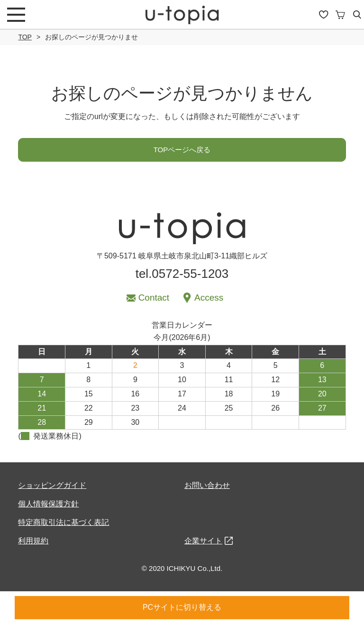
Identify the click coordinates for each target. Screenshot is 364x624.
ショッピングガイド (52, 485)
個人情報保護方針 (48, 504)
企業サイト (203, 541)
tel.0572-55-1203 (182, 274)
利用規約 (33, 541)
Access (209, 298)
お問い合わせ (207, 485)
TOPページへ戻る (182, 150)
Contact (154, 298)
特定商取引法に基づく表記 (64, 522)
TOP (25, 37)
